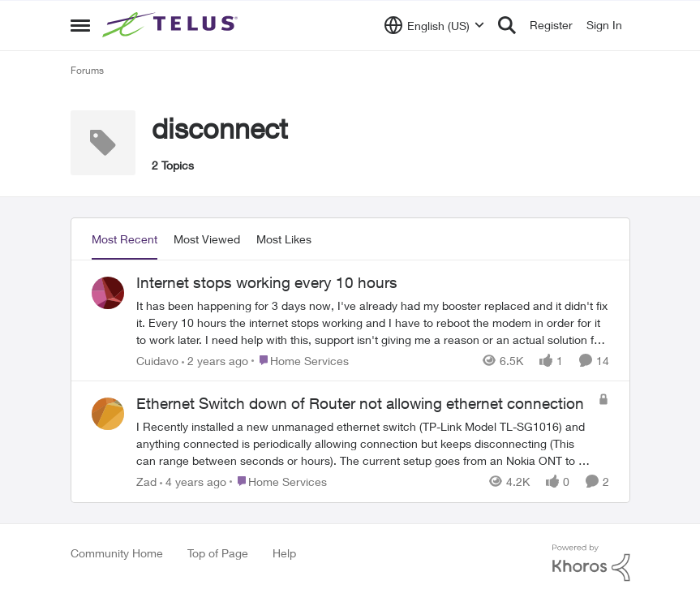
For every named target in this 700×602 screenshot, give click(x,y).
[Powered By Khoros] (591, 563)
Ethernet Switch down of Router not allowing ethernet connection (360, 403)
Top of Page (218, 553)
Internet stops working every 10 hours (267, 282)
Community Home (117, 553)
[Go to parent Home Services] (300, 360)
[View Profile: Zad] (108, 414)
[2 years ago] (215, 360)
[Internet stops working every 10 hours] (373, 322)
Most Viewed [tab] (207, 239)
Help (284, 553)
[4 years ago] (193, 482)
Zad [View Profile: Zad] (146, 482)
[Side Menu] (80, 25)
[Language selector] (434, 25)
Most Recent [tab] (125, 239)
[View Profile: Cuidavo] (108, 293)
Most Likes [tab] (284, 239)
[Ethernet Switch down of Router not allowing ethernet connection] (363, 443)
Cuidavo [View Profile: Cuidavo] (157, 360)
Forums (87, 70)
